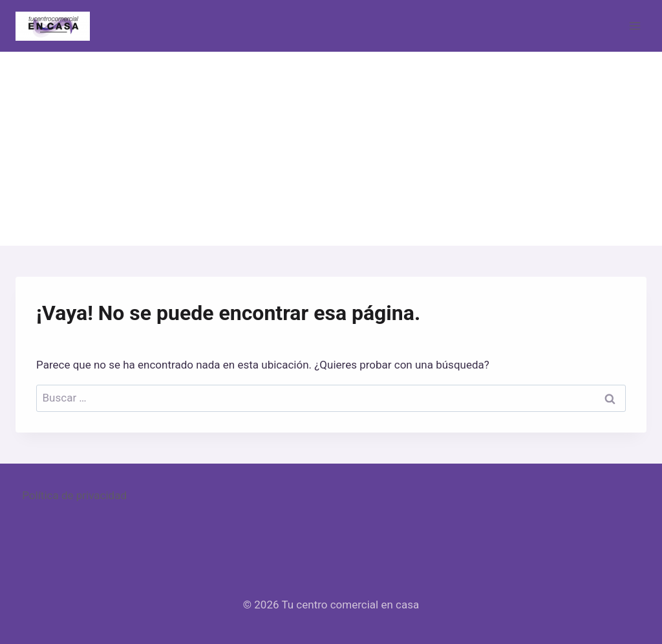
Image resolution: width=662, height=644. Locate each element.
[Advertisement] (331, 149)
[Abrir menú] (635, 26)
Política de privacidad (74, 495)
